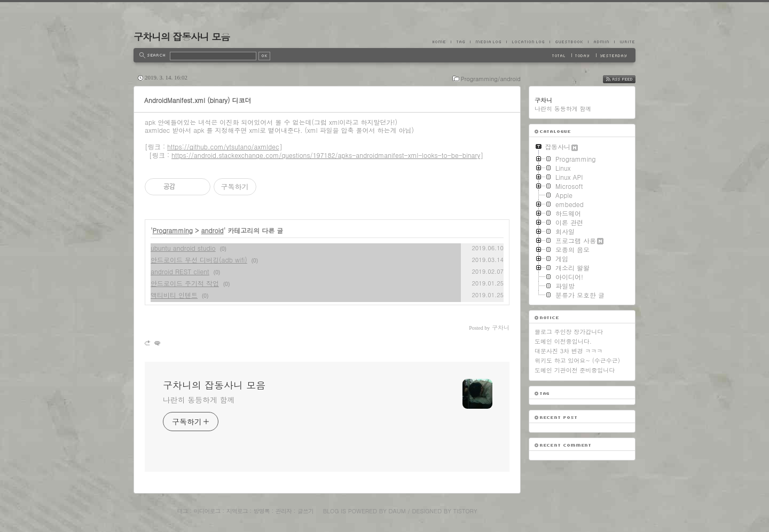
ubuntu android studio (183, 248)
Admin (601, 42)
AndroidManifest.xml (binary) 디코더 (198, 100)
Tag (460, 42)
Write (625, 42)
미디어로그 (207, 511)
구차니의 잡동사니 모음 (182, 37)
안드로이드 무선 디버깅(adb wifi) (199, 260)
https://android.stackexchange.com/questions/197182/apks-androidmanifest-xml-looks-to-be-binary (326, 155)
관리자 (284, 511)
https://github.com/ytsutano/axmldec (223, 146)
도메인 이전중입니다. (563, 341)
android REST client (180, 271)
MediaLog (488, 42)
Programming (173, 230)
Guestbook (569, 42)
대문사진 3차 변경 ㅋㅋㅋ (568, 351)
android (213, 230)
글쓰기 (305, 511)
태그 (182, 511)
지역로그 (237, 511)
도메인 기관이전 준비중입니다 (575, 370)
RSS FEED (627, 79)
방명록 (262, 511)
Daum (397, 511)
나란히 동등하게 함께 (199, 400)
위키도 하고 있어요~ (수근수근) (577, 360)
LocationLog (528, 42)
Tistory (465, 511)
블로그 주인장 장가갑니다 (569, 332)
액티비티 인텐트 (174, 295)
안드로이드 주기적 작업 (185, 283)
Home (442, 42)
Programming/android (491, 79)
